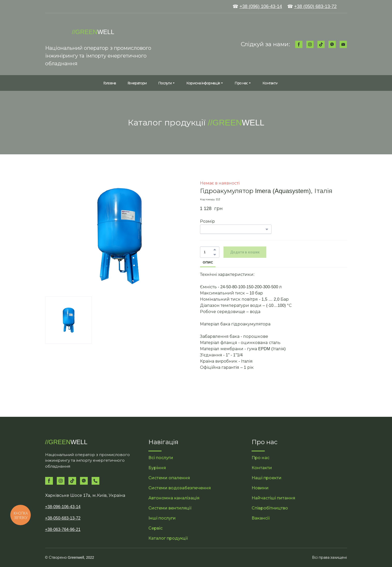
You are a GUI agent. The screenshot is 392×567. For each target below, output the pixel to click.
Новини (260, 488)
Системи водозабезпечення (180, 488)
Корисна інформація (203, 83)
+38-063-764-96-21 (63, 529)
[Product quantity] (208, 252)
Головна (110, 83)
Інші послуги (162, 518)
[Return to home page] (56, 32)
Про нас (241, 83)
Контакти (270, 83)
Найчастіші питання (273, 498)
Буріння (157, 468)
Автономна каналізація (174, 498)
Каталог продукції (168, 538)
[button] (299, 44)
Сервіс (155, 528)
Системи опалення (169, 478)
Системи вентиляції (170, 508)
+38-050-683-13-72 (63, 518)
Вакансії (261, 518)
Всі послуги (161, 458)
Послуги (165, 83)
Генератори (137, 83)
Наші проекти (267, 478)
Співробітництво (270, 508)
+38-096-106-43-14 (63, 507)
